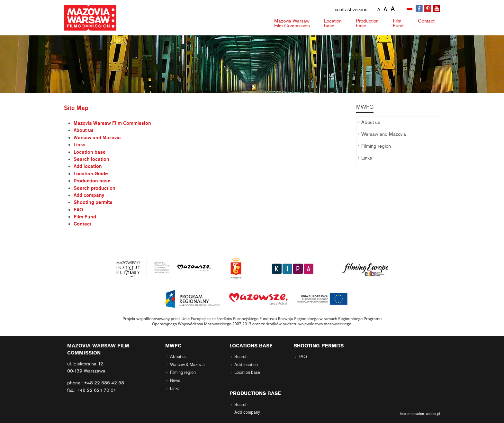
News (175, 381)
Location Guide (91, 174)
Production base (92, 181)
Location (333, 23)
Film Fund (85, 217)
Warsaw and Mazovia (97, 138)
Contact (426, 21)
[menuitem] (410, 9)
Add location (88, 166)
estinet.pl (433, 414)
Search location (91, 159)
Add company (89, 195)
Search (241, 357)
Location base (90, 152)
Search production (94, 188)
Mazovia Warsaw (292, 23)
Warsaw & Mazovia (187, 365)
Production (367, 23)
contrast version (351, 10)
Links (80, 145)
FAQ (78, 210)
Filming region (376, 146)
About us (84, 130)
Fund (398, 23)
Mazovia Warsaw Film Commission (112, 123)
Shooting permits (93, 202)
